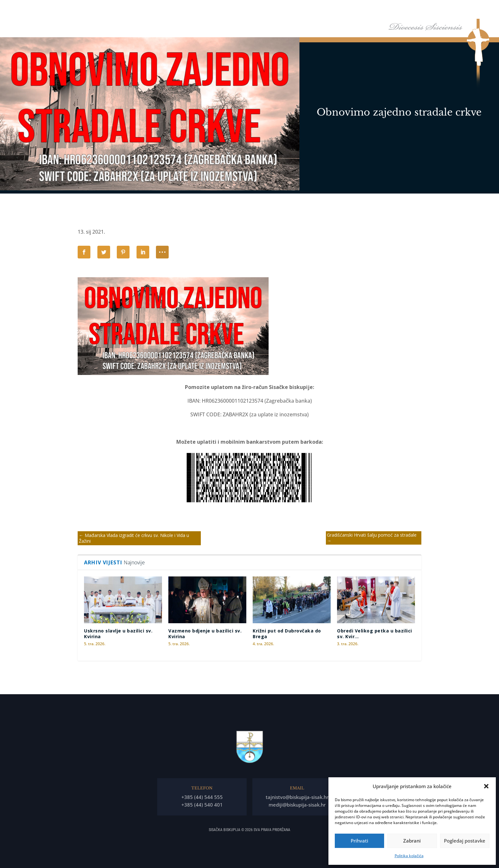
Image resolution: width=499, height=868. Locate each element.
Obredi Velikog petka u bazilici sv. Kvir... (375, 634)
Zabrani (412, 841)
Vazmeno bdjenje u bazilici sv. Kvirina (205, 634)
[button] (486, 786)
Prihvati (359, 841)
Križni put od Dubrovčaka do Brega (287, 634)
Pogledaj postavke (465, 841)
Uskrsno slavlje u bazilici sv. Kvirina (118, 634)
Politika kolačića (409, 856)
